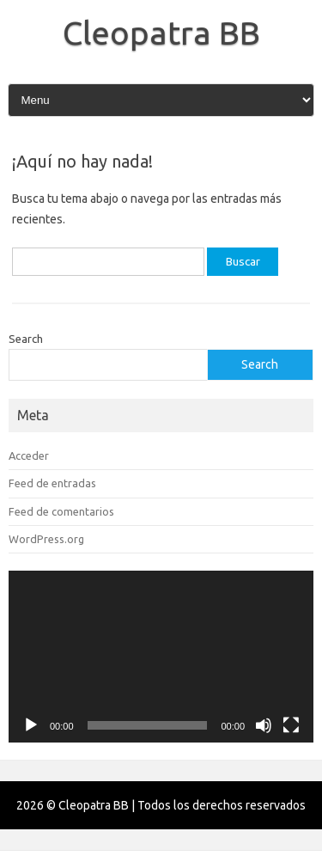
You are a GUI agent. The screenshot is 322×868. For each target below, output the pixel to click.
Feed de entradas (52, 483)
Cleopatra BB (161, 33)
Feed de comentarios (61, 511)
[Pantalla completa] (291, 725)
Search (26, 339)
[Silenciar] (264, 725)
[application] (161, 657)
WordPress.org (46, 539)
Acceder (29, 455)
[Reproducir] (31, 725)
